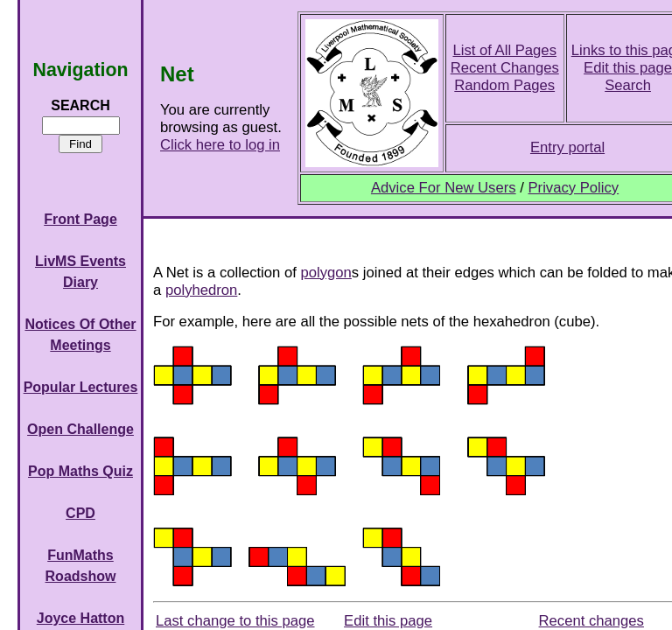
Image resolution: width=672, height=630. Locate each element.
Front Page (80, 219)
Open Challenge (80, 429)
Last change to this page (235, 621)
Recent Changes (505, 68)
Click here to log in (220, 145)
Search (628, 85)
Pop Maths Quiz (80, 471)
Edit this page (388, 621)
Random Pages (504, 85)
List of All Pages (504, 50)
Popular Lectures (81, 387)
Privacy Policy (573, 188)
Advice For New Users (444, 188)
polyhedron (201, 290)
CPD (80, 513)
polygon (326, 273)
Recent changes (591, 621)
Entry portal (567, 147)
